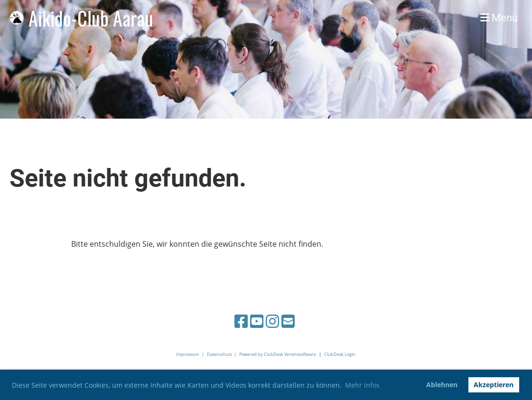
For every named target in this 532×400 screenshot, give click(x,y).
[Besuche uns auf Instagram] (272, 321)
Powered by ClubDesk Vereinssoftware (278, 354)
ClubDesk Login (340, 354)
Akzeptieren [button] (494, 385)
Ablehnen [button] (442, 385)
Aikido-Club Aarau (91, 18)
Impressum (187, 354)
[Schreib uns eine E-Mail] (288, 321)
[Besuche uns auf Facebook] (241, 321)
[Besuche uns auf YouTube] (257, 321)
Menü (499, 18)
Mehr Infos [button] (362, 385)
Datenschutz (219, 354)
